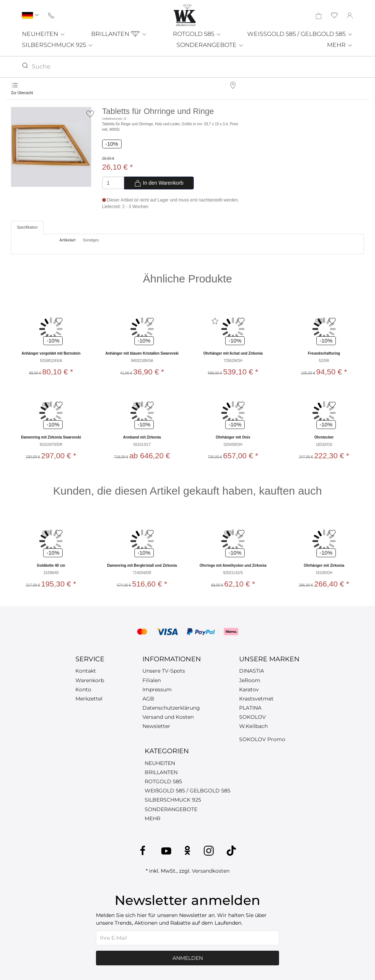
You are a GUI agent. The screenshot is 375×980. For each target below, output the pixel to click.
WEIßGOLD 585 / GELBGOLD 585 (187, 791)
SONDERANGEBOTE (210, 45)
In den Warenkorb (159, 183)
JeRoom (250, 680)
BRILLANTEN (119, 34)
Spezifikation (27, 227)
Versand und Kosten (168, 717)
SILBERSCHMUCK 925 (58, 45)
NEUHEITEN (44, 34)
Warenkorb (90, 680)
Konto (83, 689)
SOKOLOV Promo (262, 739)
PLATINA (250, 708)
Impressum (157, 689)
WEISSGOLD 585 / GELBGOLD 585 (300, 34)
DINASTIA (252, 671)
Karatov (249, 689)
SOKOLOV (253, 717)
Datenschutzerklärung (171, 708)
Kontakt (86, 671)
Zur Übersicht (22, 93)
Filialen (152, 680)
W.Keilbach (253, 726)
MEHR (340, 45)
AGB (148, 699)
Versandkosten (211, 871)
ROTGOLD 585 (197, 34)
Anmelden (188, 958)
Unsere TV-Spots (164, 671)
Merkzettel (89, 699)
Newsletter (156, 726)
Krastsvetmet (256, 699)
